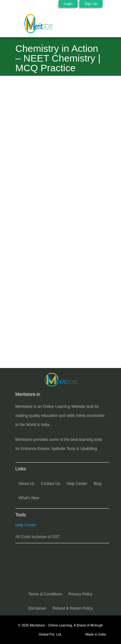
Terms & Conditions (45, 594)
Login (68, 4)
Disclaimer (37, 608)
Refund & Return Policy (73, 608)
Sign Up (91, 4)
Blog (97, 484)
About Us (27, 484)
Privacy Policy (81, 594)
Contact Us (50, 484)
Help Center (77, 484)
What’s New (29, 498)
